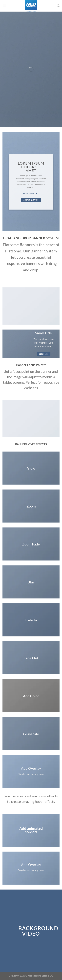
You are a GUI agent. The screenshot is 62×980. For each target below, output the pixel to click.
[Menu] (4, 6)
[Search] (58, 6)
